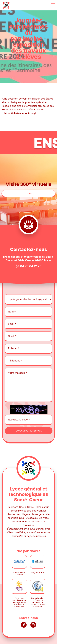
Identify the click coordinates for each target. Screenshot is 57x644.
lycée (29, 193)
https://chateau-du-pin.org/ (20, 113)
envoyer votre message (29, 431)
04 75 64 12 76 (31, 266)
